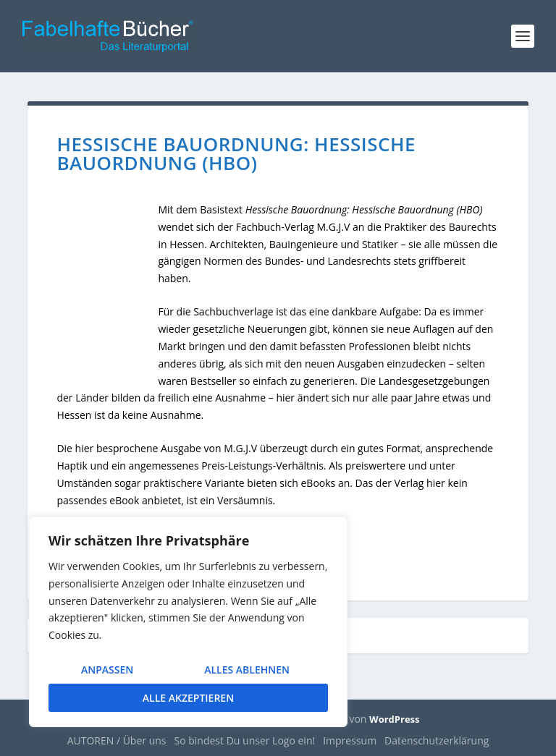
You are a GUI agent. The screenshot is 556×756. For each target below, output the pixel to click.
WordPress (394, 719)
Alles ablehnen (247, 670)
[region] (188, 622)
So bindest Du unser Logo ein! (245, 740)
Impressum (350, 740)
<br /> (107, 295)
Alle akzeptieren (188, 698)
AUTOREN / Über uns (117, 740)
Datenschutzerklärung (437, 740)
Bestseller (214, 381)
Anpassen (107, 670)
